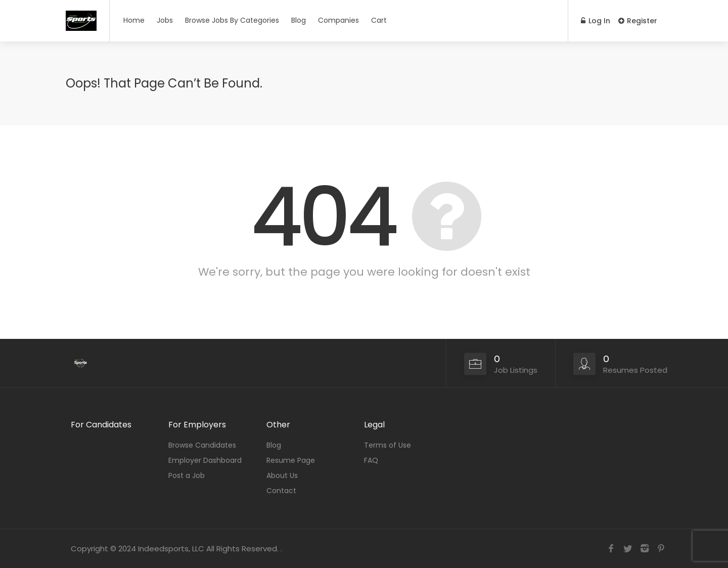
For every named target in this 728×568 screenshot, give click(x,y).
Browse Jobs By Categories (232, 20)
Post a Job (187, 475)
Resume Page (291, 460)
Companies (338, 20)
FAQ (371, 460)
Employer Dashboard (205, 460)
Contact (281, 491)
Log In (596, 21)
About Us (282, 475)
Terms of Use (388, 445)
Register (638, 21)
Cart (379, 20)
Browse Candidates (202, 445)
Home (134, 20)
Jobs (165, 20)
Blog (299, 20)
